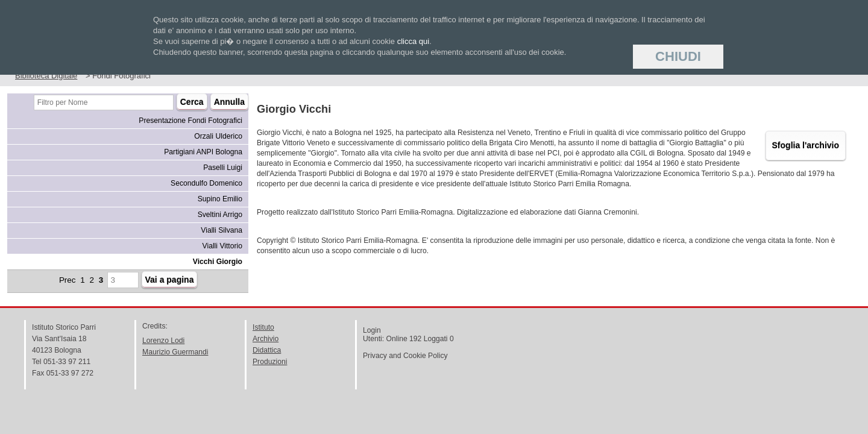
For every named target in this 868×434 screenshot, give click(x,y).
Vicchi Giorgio (218, 262)
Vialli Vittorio (222, 246)
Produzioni (270, 362)
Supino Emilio (220, 199)
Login (372, 330)
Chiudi (678, 56)
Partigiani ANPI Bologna (203, 152)
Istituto (263, 327)
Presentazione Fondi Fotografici (190, 121)
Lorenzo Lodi (163, 341)
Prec (68, 280)
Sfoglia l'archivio (806, 145)
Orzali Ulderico (218, 136)
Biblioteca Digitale (46, 76)
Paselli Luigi (223, 168)
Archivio (266, 339)
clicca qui (413, 41)
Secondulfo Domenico (206, 183)
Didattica (267, 350)
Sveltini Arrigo (220, 215)
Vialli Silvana (222, 230)
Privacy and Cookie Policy (405, 356)
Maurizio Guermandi (175, 352)
